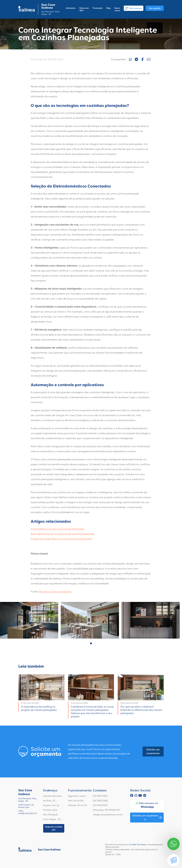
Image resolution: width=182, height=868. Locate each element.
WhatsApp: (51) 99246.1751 (106, 810)
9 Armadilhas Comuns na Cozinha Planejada (57, 529)
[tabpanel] (29, 620)
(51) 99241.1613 (100, 805)
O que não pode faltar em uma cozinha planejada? (61, 539)
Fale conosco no (147, 805)
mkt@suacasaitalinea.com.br (108, 815)
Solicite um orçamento (153, 751)
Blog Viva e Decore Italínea (55, 592)
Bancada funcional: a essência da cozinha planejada (63, 534)
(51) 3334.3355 (100, 796)
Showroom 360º (84, 9)
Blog (109, 8)
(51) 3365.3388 (100, 801)
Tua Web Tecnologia (137, 845)
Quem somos (117, 9)
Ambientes (71, 8)
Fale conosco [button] (134, 8)
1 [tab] (91, 643)
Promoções (98, 8)
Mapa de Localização (54, 828)
